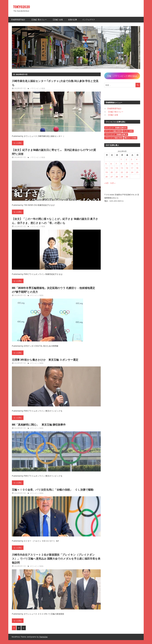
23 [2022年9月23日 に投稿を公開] (127, 172)
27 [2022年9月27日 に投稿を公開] (112, 177)
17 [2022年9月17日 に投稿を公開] (132, 168)
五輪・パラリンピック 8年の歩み (122, 76)
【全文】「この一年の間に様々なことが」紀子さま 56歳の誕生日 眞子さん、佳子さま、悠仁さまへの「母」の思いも (56, 221)
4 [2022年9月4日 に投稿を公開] (137, 159)
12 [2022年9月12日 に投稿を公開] (107, 168)
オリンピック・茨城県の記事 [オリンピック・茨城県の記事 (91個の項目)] (116, 128)
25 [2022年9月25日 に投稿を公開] (137, 172)
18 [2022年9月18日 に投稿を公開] (137, 168)
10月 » (113, 183)
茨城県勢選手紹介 (18, 20)
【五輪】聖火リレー (39, 20)
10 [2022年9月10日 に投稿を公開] (132, 164)
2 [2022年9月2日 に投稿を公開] (126, 159)
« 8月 (106, 183)
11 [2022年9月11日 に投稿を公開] (137, 164)
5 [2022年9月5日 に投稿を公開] (106, 164)
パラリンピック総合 (38, 88)
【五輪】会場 (57, 20)
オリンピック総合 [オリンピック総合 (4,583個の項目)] (113, 131)
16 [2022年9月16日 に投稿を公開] (127, 168)
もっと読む (18, 143)
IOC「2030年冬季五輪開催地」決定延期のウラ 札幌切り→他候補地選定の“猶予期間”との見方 (56, 290)
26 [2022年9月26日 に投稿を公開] (107, 177)
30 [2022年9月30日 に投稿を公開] (127, 177)
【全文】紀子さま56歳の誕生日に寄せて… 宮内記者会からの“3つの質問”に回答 (55, 152)
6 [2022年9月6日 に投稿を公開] (111, 164)
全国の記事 (72, 20)
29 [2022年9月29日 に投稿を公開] (122, 177)
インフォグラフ (89, 20)
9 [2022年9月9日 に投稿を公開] (126, 164)
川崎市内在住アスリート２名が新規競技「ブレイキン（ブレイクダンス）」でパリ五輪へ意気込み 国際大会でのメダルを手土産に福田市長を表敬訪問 (56, 562)
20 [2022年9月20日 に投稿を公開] (112, 172)
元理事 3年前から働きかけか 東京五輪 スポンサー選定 (48, 360)
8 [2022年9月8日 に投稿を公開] (121, 164)
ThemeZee (43, 641)
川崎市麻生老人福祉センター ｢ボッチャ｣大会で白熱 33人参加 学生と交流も (55, 83)
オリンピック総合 (37, 295)
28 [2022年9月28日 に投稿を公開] (117, 177)
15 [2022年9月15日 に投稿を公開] (122, 168)
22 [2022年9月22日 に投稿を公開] (122, 172)
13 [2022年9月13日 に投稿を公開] (112, 168)
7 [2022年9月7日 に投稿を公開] (116, 164)
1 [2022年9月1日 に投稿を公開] (121, 159)
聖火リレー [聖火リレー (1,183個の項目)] (131, 138)
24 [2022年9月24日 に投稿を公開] (132, 172)
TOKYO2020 (22, 7)
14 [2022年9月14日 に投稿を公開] (117, 168)
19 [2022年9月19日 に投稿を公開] (107, 172)
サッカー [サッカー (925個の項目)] (128, 131)
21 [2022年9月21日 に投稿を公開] (117, 172)
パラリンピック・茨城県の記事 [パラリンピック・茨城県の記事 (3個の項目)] (116, 135)
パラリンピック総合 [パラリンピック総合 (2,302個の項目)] (114, 138)
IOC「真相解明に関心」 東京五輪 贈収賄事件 (41, 425)
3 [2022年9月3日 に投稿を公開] (132, 159)
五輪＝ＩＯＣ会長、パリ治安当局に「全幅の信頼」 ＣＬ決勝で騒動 (55, 492)
